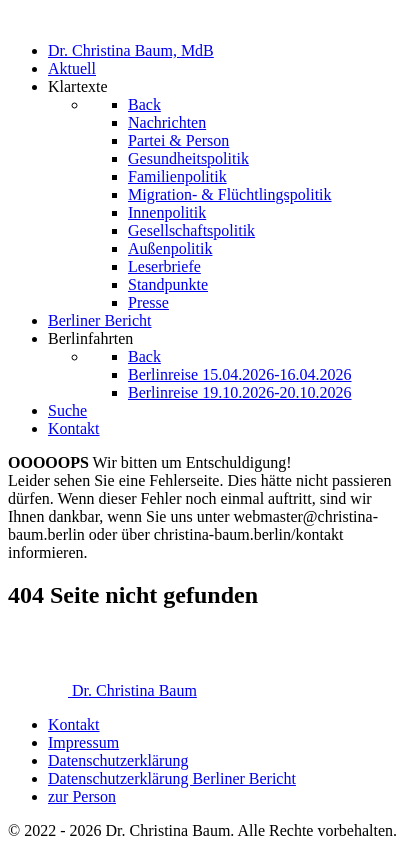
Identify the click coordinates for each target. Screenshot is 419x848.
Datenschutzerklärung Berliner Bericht (172, 778)
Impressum (83, 742)
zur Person (82, 796)
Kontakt (74, 724)
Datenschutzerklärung (118, 760)
